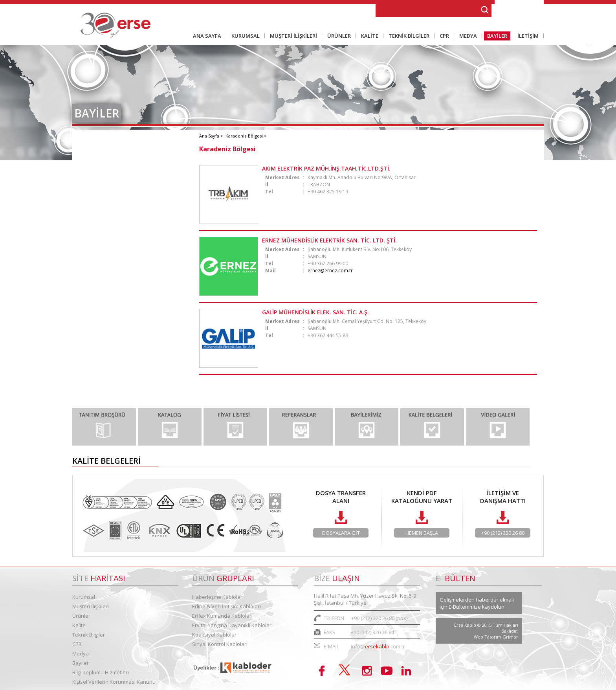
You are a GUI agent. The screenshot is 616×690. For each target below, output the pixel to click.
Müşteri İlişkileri (91, 606)
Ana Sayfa (210, 136)
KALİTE (368, 36)
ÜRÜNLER (337, 36)
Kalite (79, 625)
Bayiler (81, 663)
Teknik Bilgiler (89, 635)
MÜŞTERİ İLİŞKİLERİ (292, 36)
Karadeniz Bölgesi (107, 236)
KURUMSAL (244, 36)
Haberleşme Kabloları (218, 597)
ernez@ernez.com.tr (330, 271)
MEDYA (467, 36)
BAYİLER (496, 36)
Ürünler (81, 616)
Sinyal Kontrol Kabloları (220, 644)
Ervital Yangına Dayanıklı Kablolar (232, 625)
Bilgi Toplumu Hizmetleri (101, 672)
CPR (443, 36)
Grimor (510, 637)
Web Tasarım (488, 637)
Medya (81, 653)
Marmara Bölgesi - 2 (110, 170)
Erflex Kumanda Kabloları (222, 616)
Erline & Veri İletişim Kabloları (226, 606)
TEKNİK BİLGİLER (407, 36)
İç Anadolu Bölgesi (107, 192)
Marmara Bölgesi (106, 148)
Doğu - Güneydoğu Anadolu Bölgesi (130, 258)
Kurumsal (84, 597)
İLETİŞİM (526, 36)
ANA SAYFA (207, 36)
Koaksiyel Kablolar (214, 635)
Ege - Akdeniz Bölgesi (111, 214)
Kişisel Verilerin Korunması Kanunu (114, 682)
